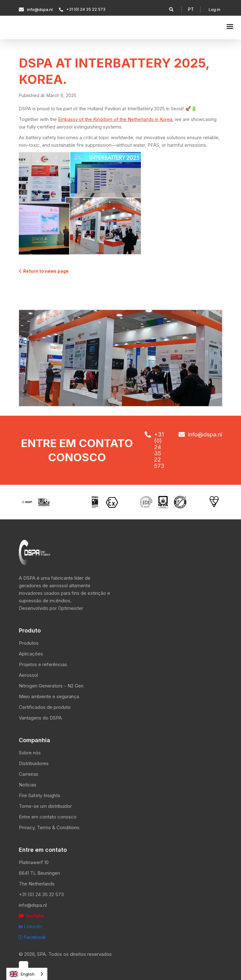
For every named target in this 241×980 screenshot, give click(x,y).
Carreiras (29, 774)
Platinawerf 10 (34, 862)
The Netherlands (37, 884)
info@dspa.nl (33, 905)
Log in (214, 9)
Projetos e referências (43, 664)
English (22, 974)
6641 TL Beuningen (39, 873)
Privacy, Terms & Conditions (49, 827)
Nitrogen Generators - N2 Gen (51, 686)
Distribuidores (34, 763)
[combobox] (27, 974)
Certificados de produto (45, 707)
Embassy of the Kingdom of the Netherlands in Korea (115, 119)
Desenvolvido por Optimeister (51, 608)
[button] (191, 9)
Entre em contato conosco (48, 817)
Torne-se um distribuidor (45, 806)
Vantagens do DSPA (40, 718)
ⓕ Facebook (32, 937)
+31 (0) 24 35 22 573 (41, 894)
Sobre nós (30, 753)
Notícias (28, 785)
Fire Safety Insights (40, 795)
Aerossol (28, 675)
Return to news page (44, 271)
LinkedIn (30, 926)
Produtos (29, 643)
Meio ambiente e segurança (49, 696)
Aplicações (31, 654)
